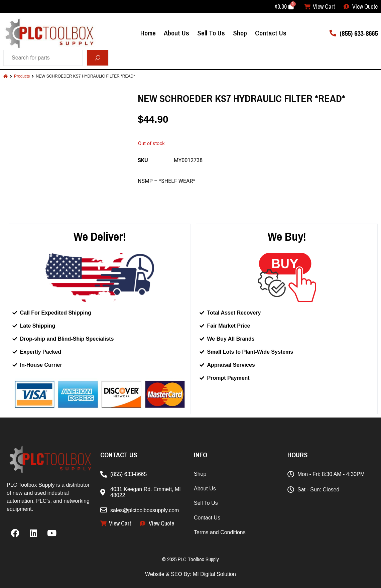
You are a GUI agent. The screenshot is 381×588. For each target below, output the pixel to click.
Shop (240, 33)
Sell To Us (211, 33)
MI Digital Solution (214, 574)
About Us (176, 33)
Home (148, 33)
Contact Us (271, 33)
